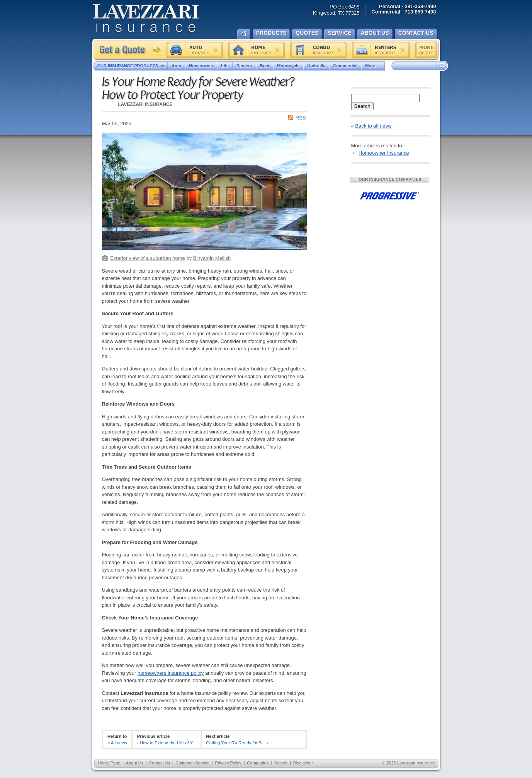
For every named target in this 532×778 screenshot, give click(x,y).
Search (362, 106)
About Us (135, 763)
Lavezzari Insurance (145, 18)
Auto (176, 66)
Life (225, 66)
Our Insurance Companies (390, 179)
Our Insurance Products (133, 66)
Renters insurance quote (381, 50)
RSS (301, 118)
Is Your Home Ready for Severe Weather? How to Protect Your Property (198, 89)
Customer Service (192, 763)
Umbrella (316, 66)
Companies (258, 763)
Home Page (109, 763)
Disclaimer (303, 763)
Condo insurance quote (318, 50)
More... (373, 66)
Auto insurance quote (195, 50)
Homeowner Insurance (384, 153)
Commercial (345, 66)
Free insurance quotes (426, 50)
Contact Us (160, 763)
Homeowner (201, 66)
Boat (265, 66)
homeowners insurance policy (171, 673)
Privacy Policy (228, 763)
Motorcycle (288, 66)
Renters (244, 66)
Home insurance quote (257, 50)
